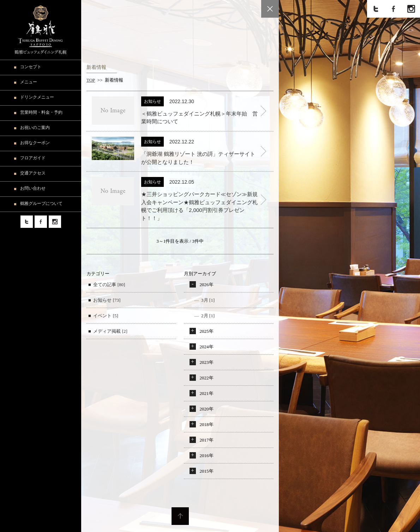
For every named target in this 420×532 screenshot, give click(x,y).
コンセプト (31, 67)
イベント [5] (106, 316)
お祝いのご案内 (35, 128)
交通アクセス (33, 173)
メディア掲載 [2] (110, 331)
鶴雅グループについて (41, 203)
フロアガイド (33, 158)
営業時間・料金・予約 (41, 112)
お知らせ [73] (107, 300)
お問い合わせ (33, 188)
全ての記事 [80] (109, 285)
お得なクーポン (35, 143)
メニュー (29, 82)
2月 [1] (208, 316)
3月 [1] (208, 300)
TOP (91, 80)
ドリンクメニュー (37, 97)
